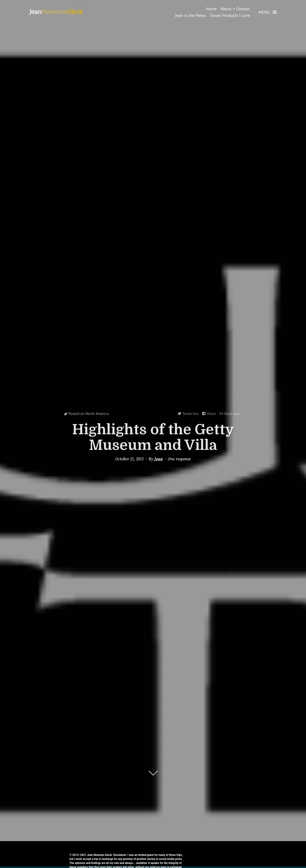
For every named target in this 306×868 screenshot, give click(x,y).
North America (97, 414)
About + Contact (235, 9)
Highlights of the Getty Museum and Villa (153, 437)
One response (179, 459)
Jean (159, 459)
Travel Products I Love (230, 15)
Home (211, 9)
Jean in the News (191, 15)
